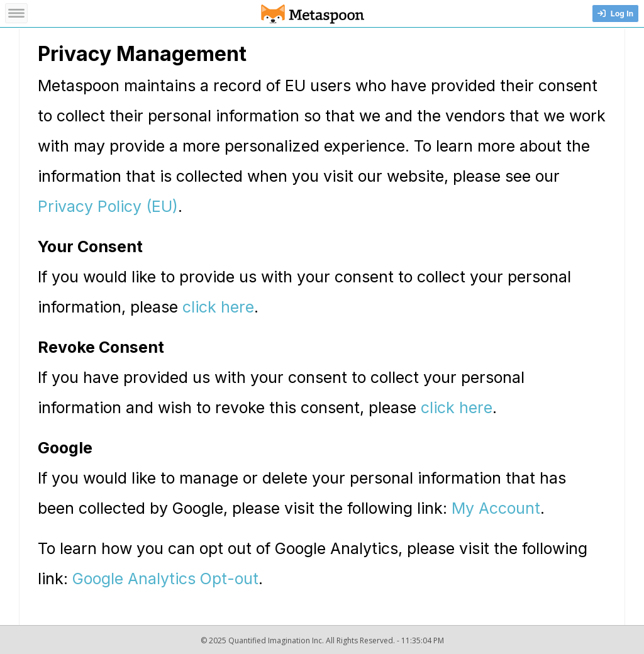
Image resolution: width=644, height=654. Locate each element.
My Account (496, 508)
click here (218, 307)
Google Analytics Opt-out (165, 579)
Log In (615, 14)
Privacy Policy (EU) (108, 206)
